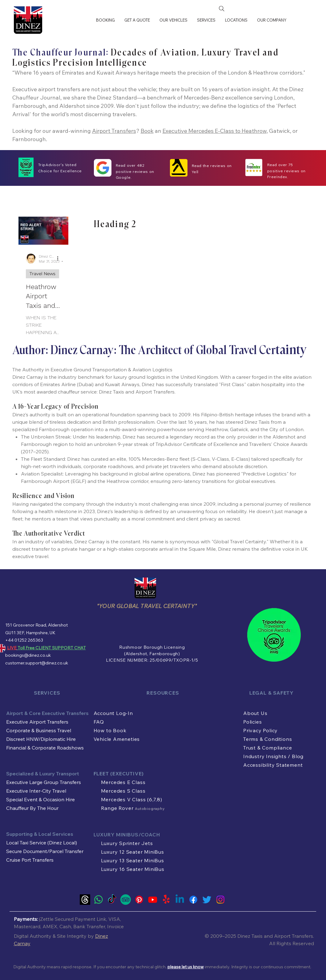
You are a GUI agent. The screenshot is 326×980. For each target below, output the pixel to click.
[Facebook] (193, 900)
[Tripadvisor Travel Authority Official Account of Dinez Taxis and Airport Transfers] (126, 900)
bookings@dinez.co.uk (28, 655)
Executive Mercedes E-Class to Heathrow (215, 131)
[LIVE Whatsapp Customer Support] (99, 900)
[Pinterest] (139, 900)
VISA (114, 919)
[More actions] (60, 259)
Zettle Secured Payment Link (73, 919)
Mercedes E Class (123, 782)
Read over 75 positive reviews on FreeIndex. (286, 171)
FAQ (99, 722)
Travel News (42, 274)
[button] (173, 20)
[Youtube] (153, 900)
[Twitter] (207, 900)
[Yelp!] (166, 900)
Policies (252, 722)
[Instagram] (220, 900)
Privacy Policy (260, 730)
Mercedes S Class (123, 791)
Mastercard (27, 926)
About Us (255, 713)
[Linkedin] (180, 900)
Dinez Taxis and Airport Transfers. (276, 936)
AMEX (50, 926)
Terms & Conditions (268, 739)
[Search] (222, 9)
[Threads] (85, 900)
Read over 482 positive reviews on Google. (135, 171)
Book (147, 131)
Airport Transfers (114, 131)
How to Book (110, 730)
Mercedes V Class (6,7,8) (132, 799)
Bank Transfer (89, 926)
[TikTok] (112, 900)
